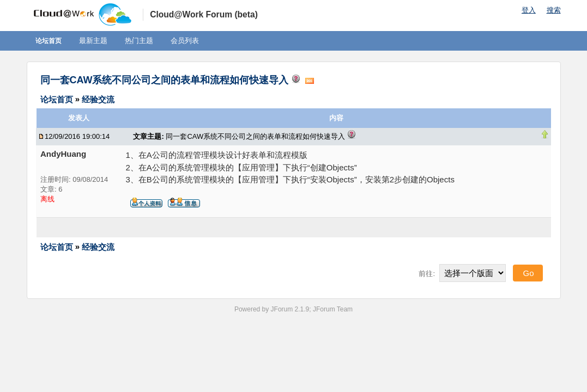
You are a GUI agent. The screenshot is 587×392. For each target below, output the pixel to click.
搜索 (554, 10)
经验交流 (98, 99)
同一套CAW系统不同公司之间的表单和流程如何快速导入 (165, 80)
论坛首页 (49, 41)
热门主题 (139, 41)
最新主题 (93, 41)
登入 (529, 10)
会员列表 (185, 41)
